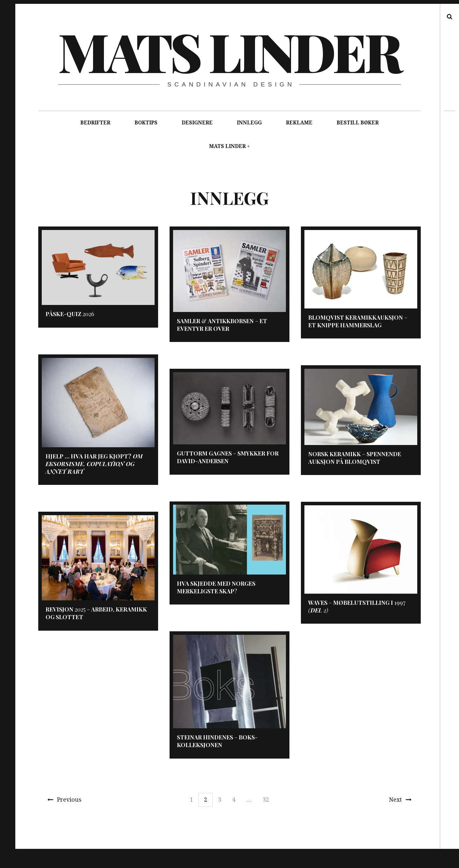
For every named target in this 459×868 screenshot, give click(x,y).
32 (266, 800)
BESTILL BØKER (358, 123)
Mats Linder (229, 51)
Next (400, 800)
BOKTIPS (146, 123)
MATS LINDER (227, 146)
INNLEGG (249, 123)
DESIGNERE (197, 123)
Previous (65, 800)
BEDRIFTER (95, 123)
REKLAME (299, 123)
